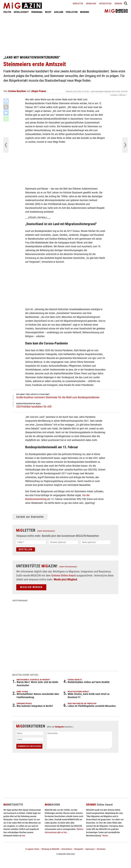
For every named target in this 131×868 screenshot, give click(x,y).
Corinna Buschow (17, 91)
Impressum (90, 849)
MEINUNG (85, 12)
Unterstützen (105, 4)
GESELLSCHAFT (21, 12)
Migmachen (91, 4)
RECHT (48, 12)
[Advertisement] (65, 34)
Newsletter (78, 4)
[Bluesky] (6, 113)
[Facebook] (6, 101)
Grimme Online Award (63, 575)
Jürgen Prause (39, 91)
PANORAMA (37, 12)
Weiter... (106, 836)
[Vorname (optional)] (63, 542)
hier (23, 836)
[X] (6, 107)
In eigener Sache (32, 849)
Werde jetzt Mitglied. (66, 579)
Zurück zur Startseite (30, 517)
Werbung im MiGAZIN (50, 849)
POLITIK (7, 12)
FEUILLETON (72, 12)
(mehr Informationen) (46, 531)
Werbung (118, 4)
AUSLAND (59, 12)
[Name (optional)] (96, 542)
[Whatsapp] (6, 119)
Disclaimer (101, 849)
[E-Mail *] (31, 542)
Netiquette (60, 727)
